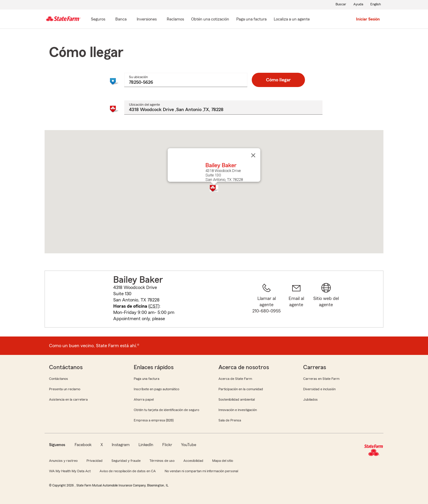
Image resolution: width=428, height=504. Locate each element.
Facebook (83, 445)
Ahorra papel (144, 399)
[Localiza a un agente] (292, 20)
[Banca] (121, 20)
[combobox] (186, 80)
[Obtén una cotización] (210, 20)
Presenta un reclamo (65, 389)
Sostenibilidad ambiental (237, 399)
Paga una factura (147, 379)
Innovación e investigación (238, 410)
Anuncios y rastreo (63, 461)
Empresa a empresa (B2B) (154, 420)
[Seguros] (98, 20)
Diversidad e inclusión (319, 389)
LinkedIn (146, 445)
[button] (214, 188)
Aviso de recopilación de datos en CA (128, 471)
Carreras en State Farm (321, 379)
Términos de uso (162, 461)
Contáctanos (59, 379)
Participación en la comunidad (241, 389)
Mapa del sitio (223, 461)
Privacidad (95, 461)
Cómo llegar (278, 80)
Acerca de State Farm (235, 379)
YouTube (189, 445)
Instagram (121, 445)
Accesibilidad (193, 461)
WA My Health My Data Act (70, 471)
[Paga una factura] (251, 20)
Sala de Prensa (230, 420)
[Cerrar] (253, 155)
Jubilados (310, 399)
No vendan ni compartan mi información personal (201, 471)
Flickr (167, 445)
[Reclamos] (175, 20)
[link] (296, 303)
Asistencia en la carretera (68, 399)
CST (154, 306)
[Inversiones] (147, 20)
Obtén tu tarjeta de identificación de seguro (166, 410)
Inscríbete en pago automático (156, 389)
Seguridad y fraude (126, 461)
